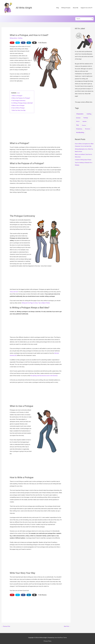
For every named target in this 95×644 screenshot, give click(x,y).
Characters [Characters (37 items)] (80, 112)
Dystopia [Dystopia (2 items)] (78, 116)
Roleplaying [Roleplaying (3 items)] (79, 127)
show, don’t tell (14, 290)
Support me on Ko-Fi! (87, 8)
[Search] (92, 18)
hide (18, 91)
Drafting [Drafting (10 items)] (89, 112)
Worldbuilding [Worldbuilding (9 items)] (80, 131)
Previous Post (6, 625)
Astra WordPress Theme (61, 636)
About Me (75, 8)
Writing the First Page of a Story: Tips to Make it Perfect (37, 301)
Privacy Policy (47, 639)
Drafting (21, 36)
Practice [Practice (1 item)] (84, 123)
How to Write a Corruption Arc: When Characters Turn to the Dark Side (84, 144)
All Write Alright (25, 8)
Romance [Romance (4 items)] (88, 127)
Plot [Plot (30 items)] (78, 123)
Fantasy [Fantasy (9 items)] (86, 116)
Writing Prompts (66, 8)
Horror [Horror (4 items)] (78, 119)
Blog (58, 8)
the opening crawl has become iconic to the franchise (45, 374)
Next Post (67, 625)
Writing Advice (14, 36)
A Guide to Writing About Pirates (84, 160)
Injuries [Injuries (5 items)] (84, 119)
